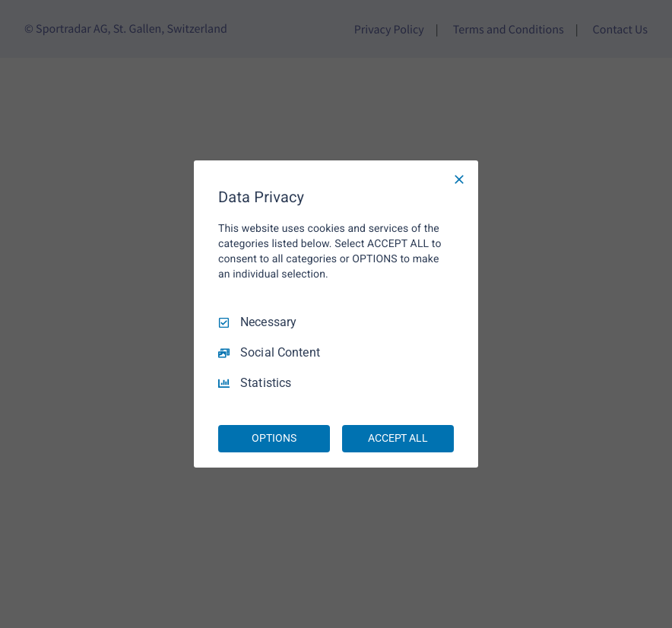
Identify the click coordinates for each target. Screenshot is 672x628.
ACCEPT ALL (398, 438)
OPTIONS (274, 438)
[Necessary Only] (459, 179)
